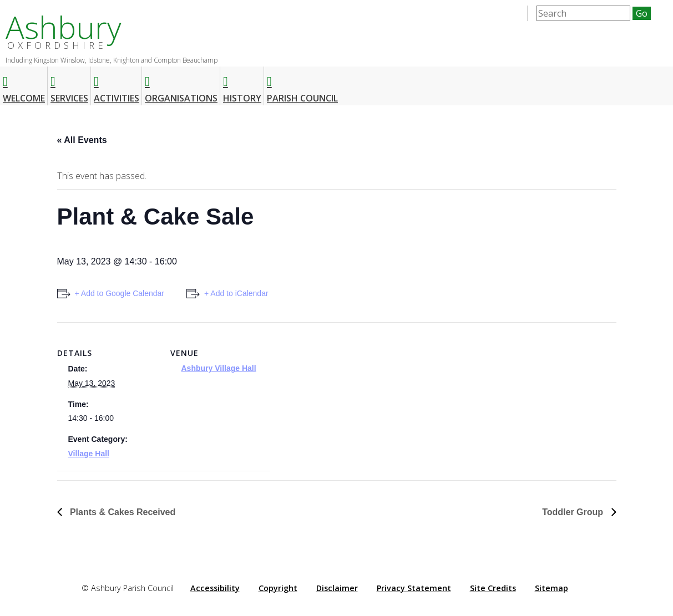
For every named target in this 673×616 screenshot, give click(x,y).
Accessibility (215, 588)
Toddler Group (574, 512)
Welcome (24, 85)
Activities (117, 85)
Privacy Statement (414, 588)
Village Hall (89, 454)
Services (69, 85)
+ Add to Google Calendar (120, 293)
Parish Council (302, 85)
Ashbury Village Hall (219, 368)
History (242, 85)
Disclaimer (337, 588)
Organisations (181, 85)
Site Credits (493, 588)
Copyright (278, 588)
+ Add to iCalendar (236, 293)
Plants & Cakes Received (122, 512)
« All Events (82, 140)
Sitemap (551, 588)
